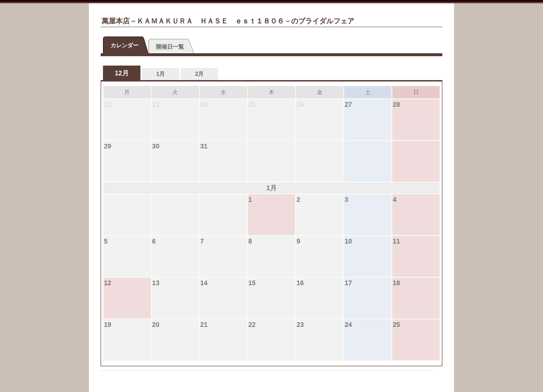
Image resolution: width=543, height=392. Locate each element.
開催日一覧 (170, 47)
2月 (200, 74)
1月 (161, 74)
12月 (122, 73)
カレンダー (125, 45)
